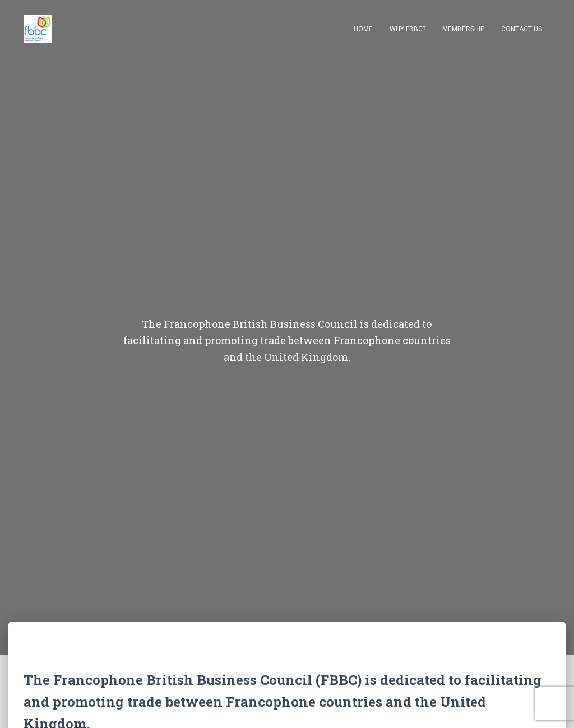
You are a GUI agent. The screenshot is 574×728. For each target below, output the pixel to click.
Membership (463, 29)
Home (363, 29)
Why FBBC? (408, 29)
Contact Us (522, 29)
